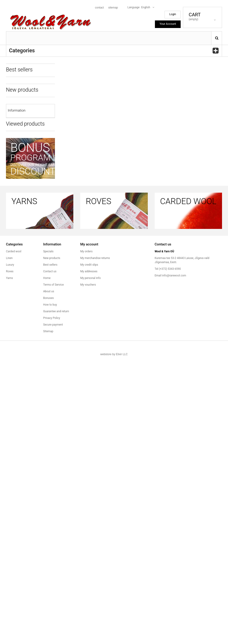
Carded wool (14, 539)
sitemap (113, 8)
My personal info (90, 566)
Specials (48, 539)
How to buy (15, 355)
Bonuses (14, 345)
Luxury (10, 552)
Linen (9, 546)
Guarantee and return (21, 365)
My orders (86, 539)
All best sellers (20, 183)
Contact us (50, 559)
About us (14, 335)
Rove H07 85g (38, 86)
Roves (10, 559)
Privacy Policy (52, 606)
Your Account (168, 24)
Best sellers (50, 552)
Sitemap (48, 619)
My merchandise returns (95, 546)
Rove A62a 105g (40, 152)
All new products (21, 296)
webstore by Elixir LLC (114, 642)
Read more (38, 238)
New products (52, 546)
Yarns (9, 566)
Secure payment (53, 612)
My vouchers (88, 572)
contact (99, 8)
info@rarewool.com (174, 563)
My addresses (89, 559)
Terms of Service (19, 326)
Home (47, 566)
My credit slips (89, 552)
